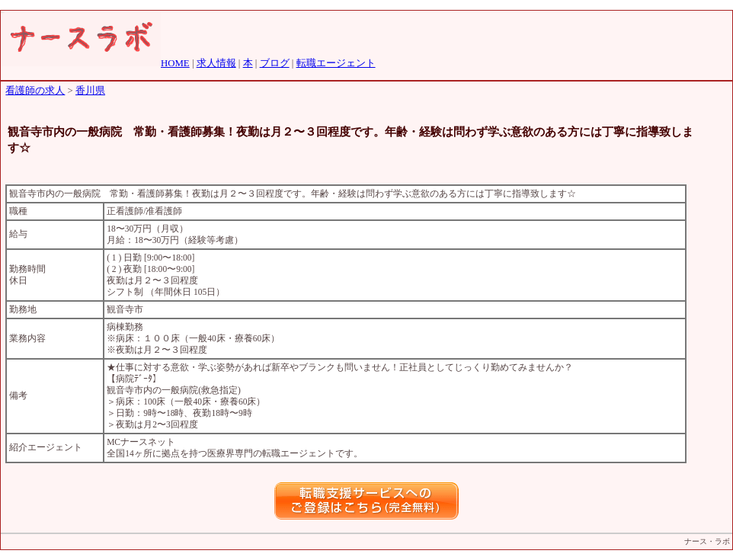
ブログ (275, 63)
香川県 (90, 91)
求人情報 (216, 63)
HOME (175, 63)
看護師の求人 (35, 91)
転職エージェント (336, 63)
